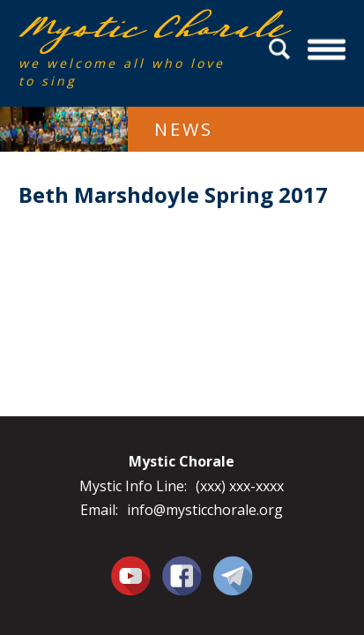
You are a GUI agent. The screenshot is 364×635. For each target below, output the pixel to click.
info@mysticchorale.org (205, 510)
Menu (327, 49)
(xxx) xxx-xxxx (240, 486)
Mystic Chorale (120, 28)
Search (282, 49)
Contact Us (233, 575)
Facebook (182, 565)
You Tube (130, 575)
